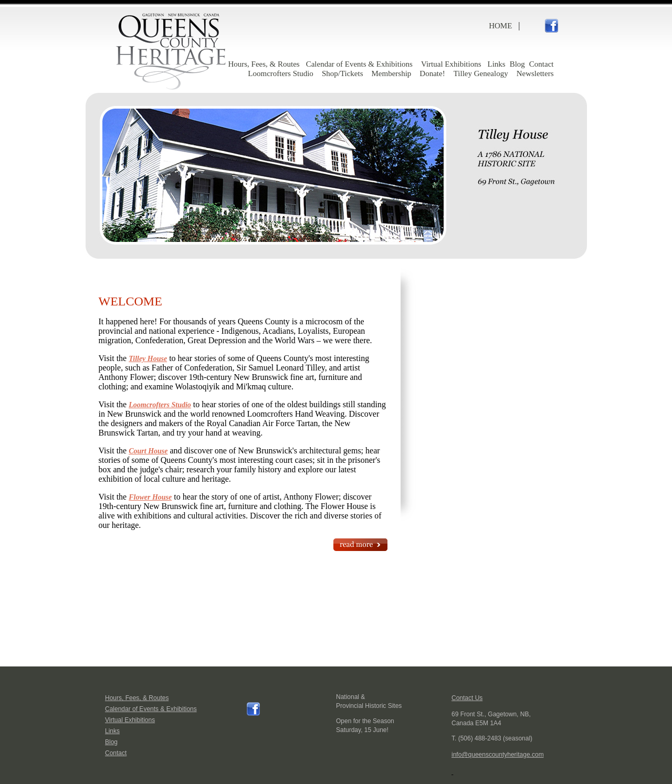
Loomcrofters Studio (281, 73)
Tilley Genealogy (481, 73)
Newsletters (535, 73)
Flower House (150, 497)
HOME (500, 26)
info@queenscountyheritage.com (498, 755)
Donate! (432, 73)
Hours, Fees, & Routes (264, 64)
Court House (148, 451)
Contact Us (467, 698)
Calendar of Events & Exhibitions (359, 64)
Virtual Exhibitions (451, 64)
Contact (542, 64)
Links (496, 64)
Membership (392, 73)
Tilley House (148, 359)
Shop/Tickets (343, 73)
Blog (517, 64)
